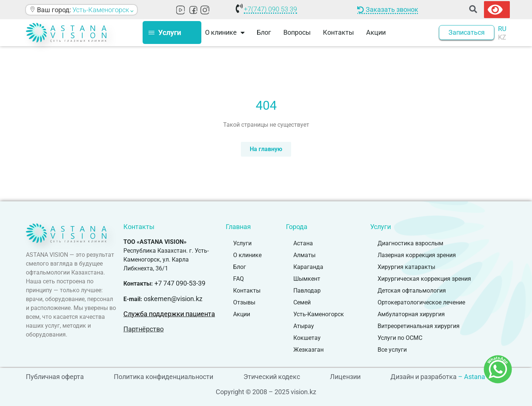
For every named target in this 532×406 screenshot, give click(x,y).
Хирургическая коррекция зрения (424, 279)
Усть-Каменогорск (319, 314)
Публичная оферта (55, 377)
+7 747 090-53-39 (180, 283)
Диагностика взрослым (410, 243)
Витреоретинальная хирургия (419, 326)
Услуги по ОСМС (400, 338)
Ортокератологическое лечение (421, 302)
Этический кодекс (272, 377)
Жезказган (308, 350)
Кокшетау (307, 338)
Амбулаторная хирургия (411, 314)
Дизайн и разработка (424, 377)
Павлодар (307, 291)
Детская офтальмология (412, 291)
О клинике (225, 33)
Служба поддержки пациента (169, 314)
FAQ (238, 279)
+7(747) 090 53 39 (270, 9)
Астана (303, 243)
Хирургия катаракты (406, 267)
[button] (473, 10)
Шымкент (307, 279)
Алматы (304, 255)
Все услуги (392, 350)
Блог (264, 32)
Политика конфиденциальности (163, 377)
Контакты (338, 32)
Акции (376, 32)
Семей (302, 302)
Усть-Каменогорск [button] (103, 10)
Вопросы (297, 32)
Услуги (242, 243)
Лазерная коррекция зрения (417, 255)
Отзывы (244, 302)
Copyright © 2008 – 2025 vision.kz (266, 392)
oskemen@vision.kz (173, 299)
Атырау (304, 326)
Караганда (308, 267)
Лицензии (345, 377)
